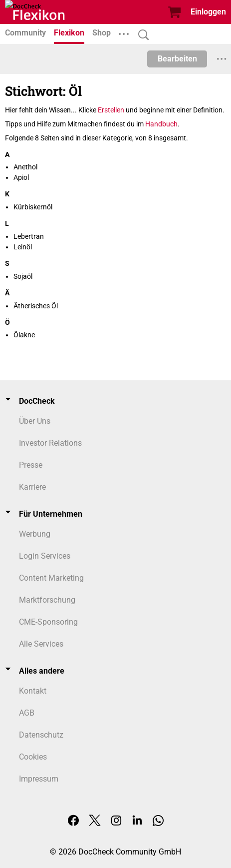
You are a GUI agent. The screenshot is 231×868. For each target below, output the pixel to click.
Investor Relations (50, 443)
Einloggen (208, 12)
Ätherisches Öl (36, 306)
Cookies (33, 757)
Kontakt (33, 691)
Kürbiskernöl (33, 207)
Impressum (39, 779)
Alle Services (41, 644)
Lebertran (29, 236)
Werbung (35, 534)
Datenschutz (41, 735)
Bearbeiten (177, 59)
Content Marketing (51, 578)
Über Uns (35, 421)
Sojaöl (23, 276)
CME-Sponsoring (48, 622)
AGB (27, 713)
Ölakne (24, 335)
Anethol (25, 167)
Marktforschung (47, 600)
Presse (31, 465)
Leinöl (23, 247)
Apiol (21, 177)
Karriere (32, 487)
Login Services (45, 556)
